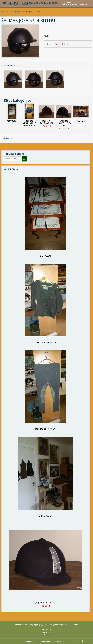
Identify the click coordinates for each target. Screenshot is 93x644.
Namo (2, 12)
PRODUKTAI (46, 630)
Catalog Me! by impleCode (83, 641)
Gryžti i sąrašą (7, 138)
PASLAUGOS (46, 632)
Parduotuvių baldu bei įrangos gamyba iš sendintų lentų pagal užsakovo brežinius (47, 625)
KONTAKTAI (46, 635)
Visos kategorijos (14, 12)
